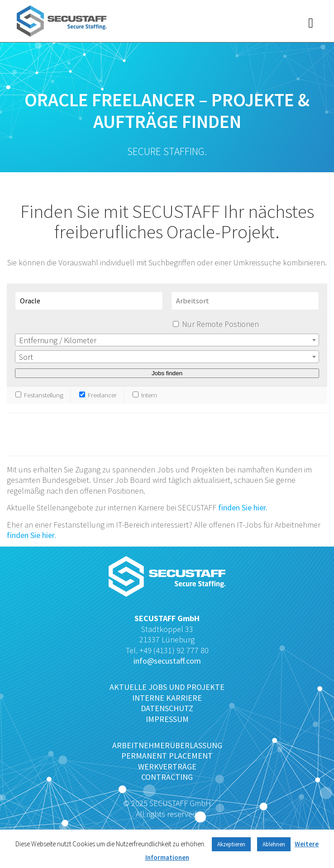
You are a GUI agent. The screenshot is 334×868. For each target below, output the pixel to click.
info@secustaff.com (167, 661)
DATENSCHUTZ (167, 708)
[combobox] (167, 340)
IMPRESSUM (167, 719)
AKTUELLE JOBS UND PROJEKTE (167, 687)
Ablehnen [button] (274, 844)
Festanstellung (39, 395)
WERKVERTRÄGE (167, 767)
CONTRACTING (167, 777)
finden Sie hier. (243, 507)
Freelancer (98, 395)
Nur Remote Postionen (220, 324)
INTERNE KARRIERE (167, 698)
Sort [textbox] (26, 357)
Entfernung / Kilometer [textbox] (58, 340)
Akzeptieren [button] (231, 844)
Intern (145, 395)
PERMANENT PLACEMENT (167, 756)
